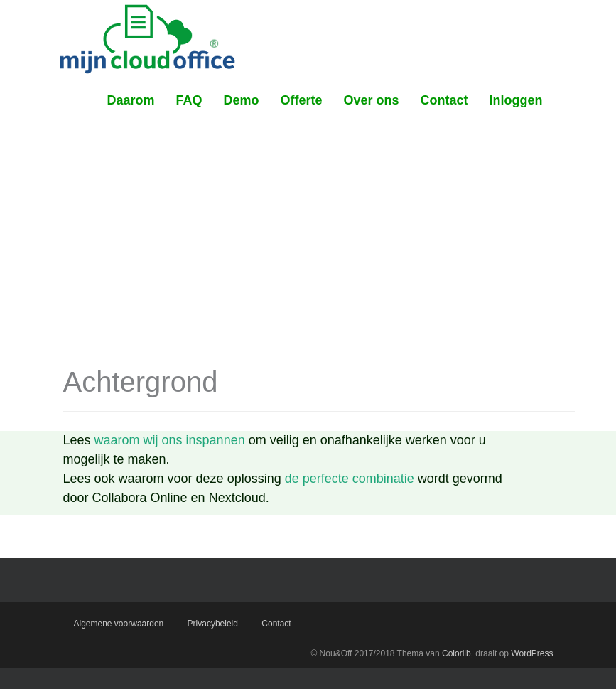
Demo (241, 100)
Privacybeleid (213, 624)
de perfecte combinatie (350, 479)
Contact (444, 100)
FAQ (189, 100)
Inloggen (516, 100)
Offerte (301, 100)
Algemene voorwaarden (119, 624)
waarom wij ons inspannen (170, 440)
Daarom (130, 100)
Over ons (371, 100)
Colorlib (456, 653)
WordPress (532, 653)
